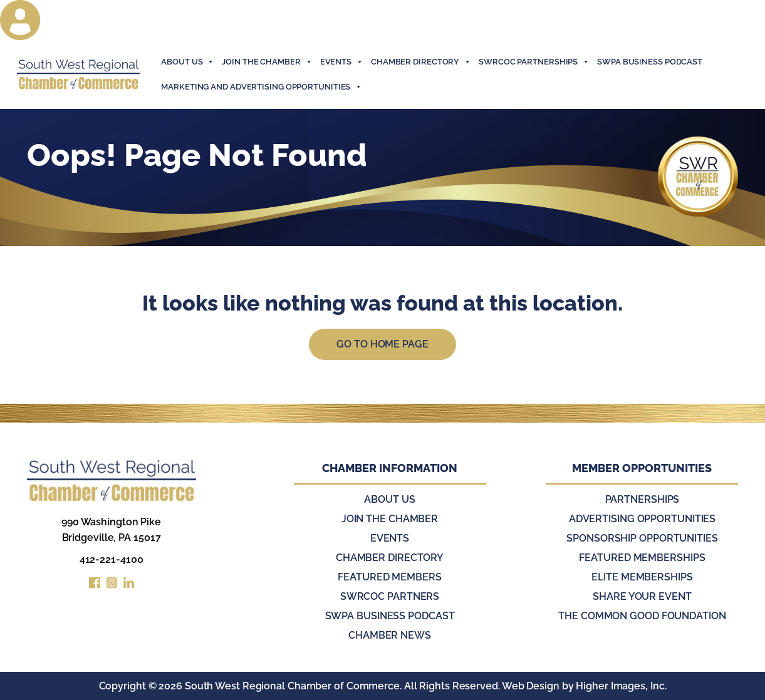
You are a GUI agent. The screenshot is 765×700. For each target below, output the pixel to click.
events (342, 62)
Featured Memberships (642, 558)
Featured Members (389, 577)
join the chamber (267, 62)
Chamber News (390, 635)
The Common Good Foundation (642, 616)
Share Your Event (642, 596)
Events (390, 538)
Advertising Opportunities (643, 519)
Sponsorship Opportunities (642, 538)
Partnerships (643, 499)
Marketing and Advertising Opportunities (262, 87)
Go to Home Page (382, 344)
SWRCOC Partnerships (534, 62)
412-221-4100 (112, 559)
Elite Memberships (642, 577)
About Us (188, 62)
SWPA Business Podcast (650, 62)
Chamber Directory (421, 62)
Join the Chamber (390, 519)
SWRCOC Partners (390, 596)
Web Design (531, 686)
